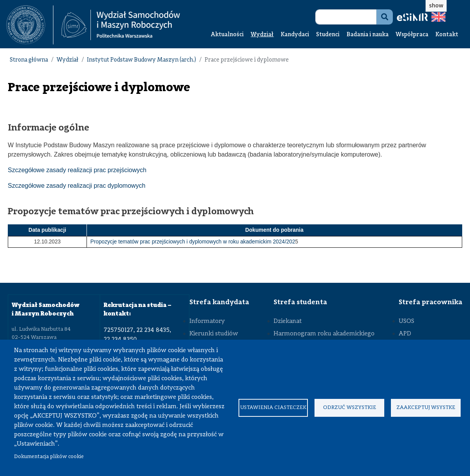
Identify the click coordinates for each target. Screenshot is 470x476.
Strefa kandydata (219, 302)
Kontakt (447, 35)
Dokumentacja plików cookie (49, 457)
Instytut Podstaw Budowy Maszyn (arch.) (141, 60)
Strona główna (29, 60)
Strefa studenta (300, 302)
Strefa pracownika (430, 302)
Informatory (207, 321)
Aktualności (227, 35)
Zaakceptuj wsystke (426, 408)
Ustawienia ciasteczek (273, 408)
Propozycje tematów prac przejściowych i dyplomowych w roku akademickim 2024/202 (193, 242)
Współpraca (412, 35)
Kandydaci (295, 35)
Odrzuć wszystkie (350, 408)
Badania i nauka (368, 35)
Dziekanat (288, 321)
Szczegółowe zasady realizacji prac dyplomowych (77, 186)
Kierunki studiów (214, 334)
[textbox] (30, 25)
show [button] (436, 5)
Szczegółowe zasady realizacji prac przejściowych (77, 170)
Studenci (328, 35)
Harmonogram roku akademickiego (324, 334)
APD (405, 334)
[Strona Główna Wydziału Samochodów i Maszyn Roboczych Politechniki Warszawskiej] (121, 25)
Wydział (262, 35)
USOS (406, 321)
